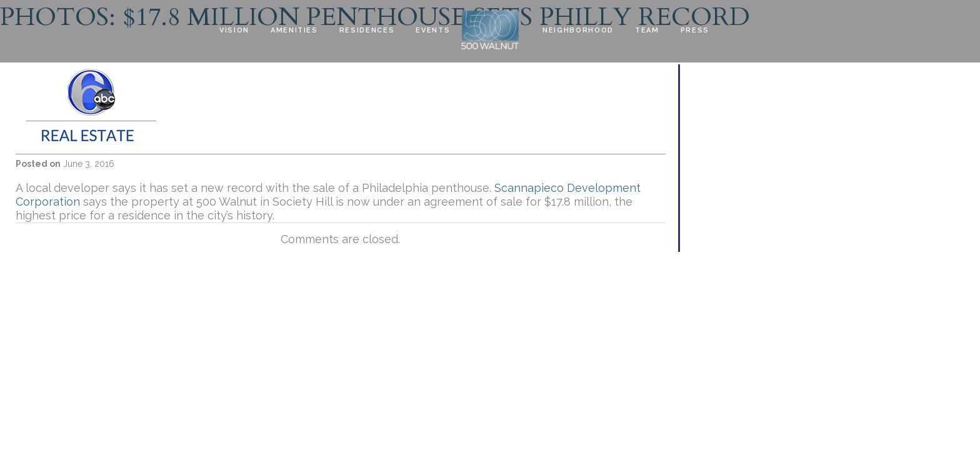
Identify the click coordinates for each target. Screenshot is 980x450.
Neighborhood (578, 30)
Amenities (294, 30)
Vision (234, 30)
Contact (240, 69)
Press (695, 30)
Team (647, 30)
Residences (367, 30)
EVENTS (433, 30)
